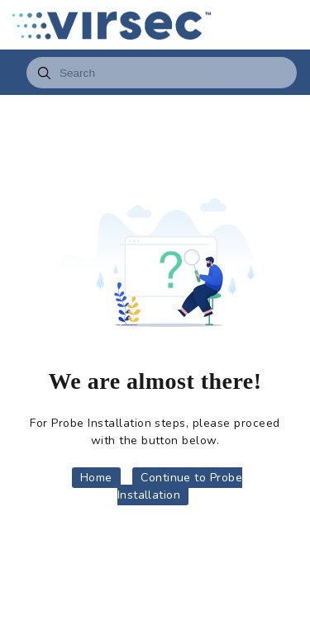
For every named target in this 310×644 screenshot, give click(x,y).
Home (96, 478)
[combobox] (162, 73)
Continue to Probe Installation (180, 486)
